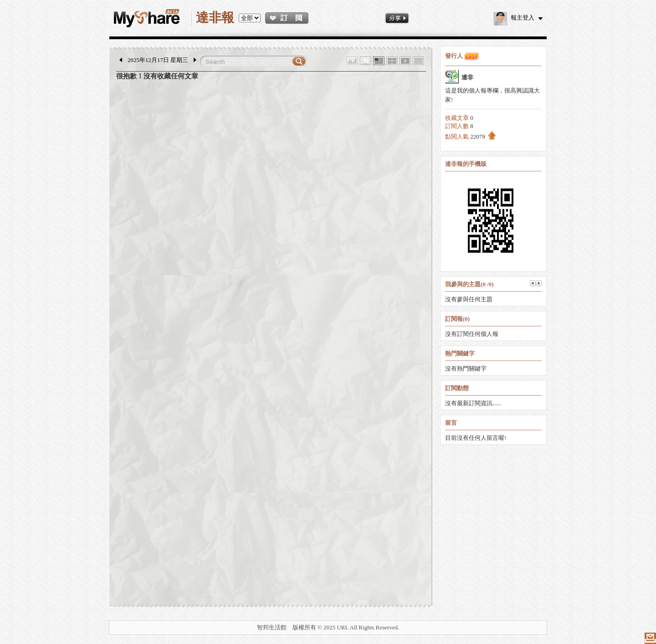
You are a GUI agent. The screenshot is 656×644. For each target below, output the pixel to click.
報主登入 (514, 18)
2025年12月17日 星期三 (158, 60)
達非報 (215, 18)
